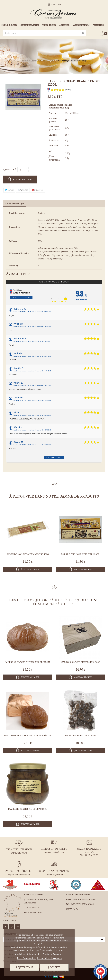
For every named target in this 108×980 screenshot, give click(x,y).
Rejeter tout (25, 967)
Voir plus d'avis (54, 458)
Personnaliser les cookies (49, 958)
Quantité (10, 170)
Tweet (9, 190)
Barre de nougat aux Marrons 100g (28, 554)
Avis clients (18, 274)
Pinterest (38, 190)
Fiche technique (15, 204)
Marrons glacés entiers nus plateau (28, 662)
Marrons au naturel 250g (80, 736)
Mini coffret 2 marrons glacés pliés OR (28, 736)
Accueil (24, 61)
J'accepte (54, 967)
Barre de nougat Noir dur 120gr (80, 554)
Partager (23, 190)
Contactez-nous (34, 913)
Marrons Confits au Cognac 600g (28, 809)
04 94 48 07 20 (33, 908)
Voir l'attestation (21, 298)
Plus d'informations (27, 958)
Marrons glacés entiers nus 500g (80, 662)
